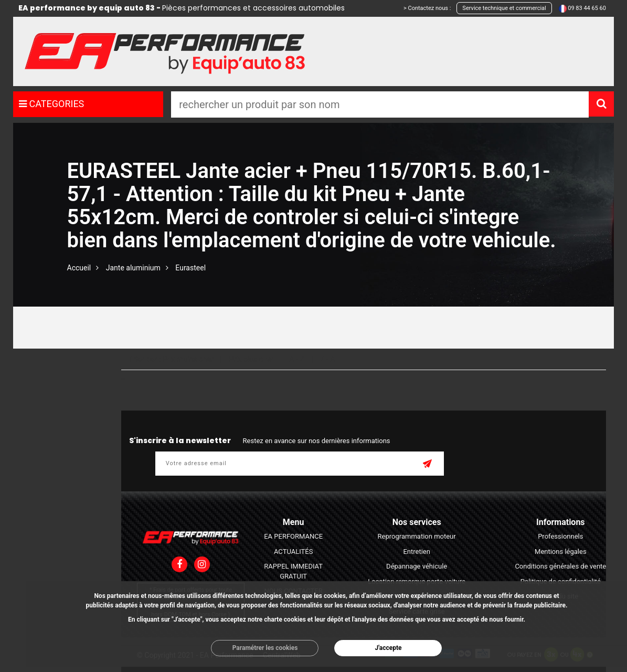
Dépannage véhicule (417, 566)
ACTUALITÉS (293, 552)
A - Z (296, 359)
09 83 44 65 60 (587, 8)
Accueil (79, 268)
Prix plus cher (251, 359)
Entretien (417, 552)
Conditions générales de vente (560, 566)
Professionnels (560, 536)
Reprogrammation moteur (417, 536)
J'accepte (388, 648)
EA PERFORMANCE (293, 536)
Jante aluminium (133, 268)
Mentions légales (561, 552)
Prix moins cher (188, 359)
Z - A (327, 359)
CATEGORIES (51, 104)
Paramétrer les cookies (265, 648)
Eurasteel (190, 268)
